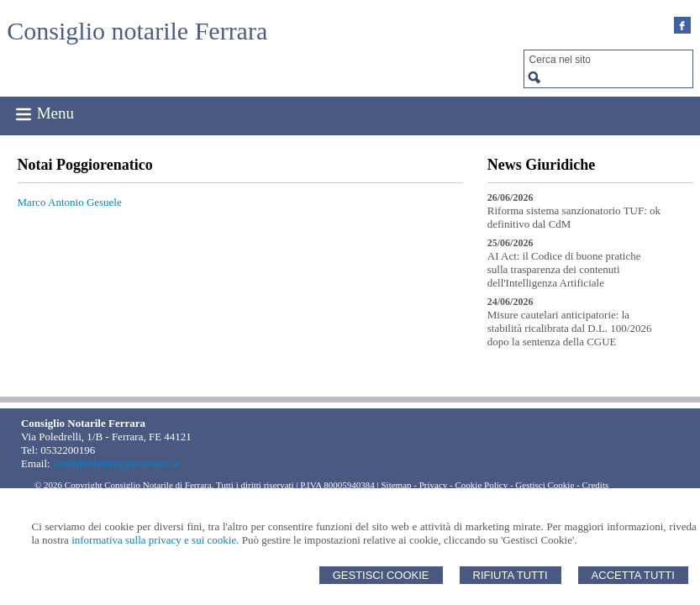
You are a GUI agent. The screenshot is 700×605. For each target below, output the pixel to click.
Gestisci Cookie (381, 575)
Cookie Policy (482, 485)
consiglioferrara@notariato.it (116, 463)
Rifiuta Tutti (511, 575)
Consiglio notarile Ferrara (137, 31)
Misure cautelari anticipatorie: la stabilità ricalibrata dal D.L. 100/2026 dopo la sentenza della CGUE (570, 328)
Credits (595, 485)
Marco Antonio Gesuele (70, 202)
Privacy (434, 485)
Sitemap (397, 485)
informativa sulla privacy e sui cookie (154, 540)
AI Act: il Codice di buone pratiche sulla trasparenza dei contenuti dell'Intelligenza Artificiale (564, 269)
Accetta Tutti (633, 575)
